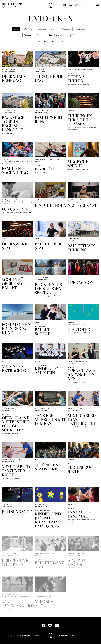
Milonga (44, 601)
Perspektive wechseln (15, 563)
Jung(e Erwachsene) (57, 35)
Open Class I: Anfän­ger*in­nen (82, 375)
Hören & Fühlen (76, 79)
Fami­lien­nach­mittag (15, 171)
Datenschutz (64, 635)
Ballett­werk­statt (50, 246)
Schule (72, 35)
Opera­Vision (81, 283)
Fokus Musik (15, 209)
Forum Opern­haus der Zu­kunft (17, 329)
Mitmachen (66, 29)
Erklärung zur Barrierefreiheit (19, 635)
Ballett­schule (44, 332)
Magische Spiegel (78, 164)
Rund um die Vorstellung (47, 29)
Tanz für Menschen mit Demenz (50, 420)
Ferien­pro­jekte (80, 469)
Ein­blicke (45, 169)
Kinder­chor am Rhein (48, 371)
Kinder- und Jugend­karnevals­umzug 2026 (48, 520)
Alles (16, 29)
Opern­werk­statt (15, 246)
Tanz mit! (28, 35)
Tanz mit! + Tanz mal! (79, 514)
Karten (81, 5)
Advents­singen (78, 563)
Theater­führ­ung (50, 78)
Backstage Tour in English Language (13, 124)
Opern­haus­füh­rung (15, 78)
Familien (40, 35)
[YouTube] (57, 625)
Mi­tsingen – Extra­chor (14, 369)
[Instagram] (50, 625)
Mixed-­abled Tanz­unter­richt (16, 471)
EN (91, 5)
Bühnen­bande (17, 512)
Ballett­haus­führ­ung (82, 248)
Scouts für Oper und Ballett (45, 41)
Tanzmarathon (18, 606)
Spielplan (70, 5)
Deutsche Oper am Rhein (14, 5)
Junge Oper (81, 29)
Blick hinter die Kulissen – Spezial (50, 288)
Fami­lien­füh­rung (49, 120)
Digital (63, 41)
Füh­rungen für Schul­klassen (80, 120)
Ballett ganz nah (49, 565)
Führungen (28, 29)
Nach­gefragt (82, 205)
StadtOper (79, 329)
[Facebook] (43, 625)
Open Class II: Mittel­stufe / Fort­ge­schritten (17, 424)
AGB (74, 635)
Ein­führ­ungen (50, 205)
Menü (98, 5)
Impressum (38, 635)
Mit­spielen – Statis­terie (48, 467)
